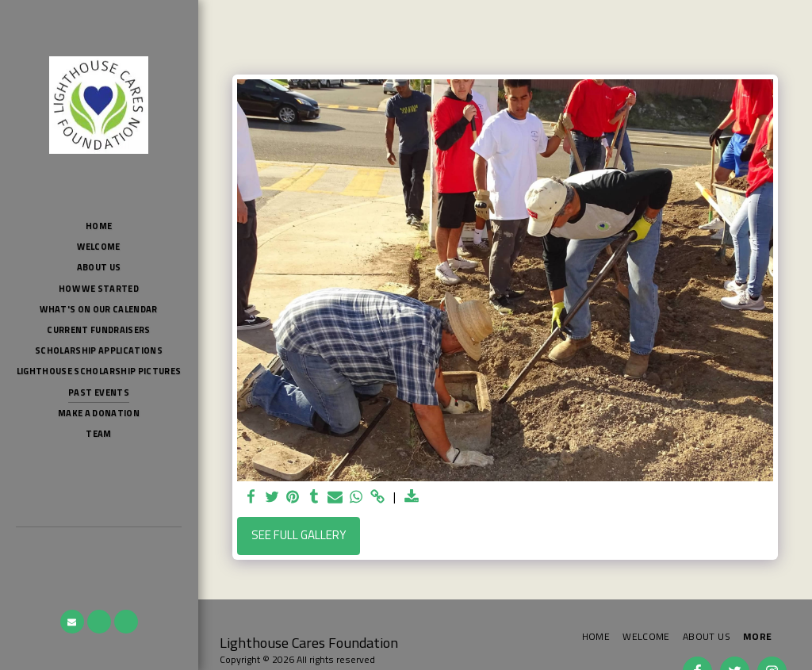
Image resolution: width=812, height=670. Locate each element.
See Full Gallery (299, 535)
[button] (72, 622)
